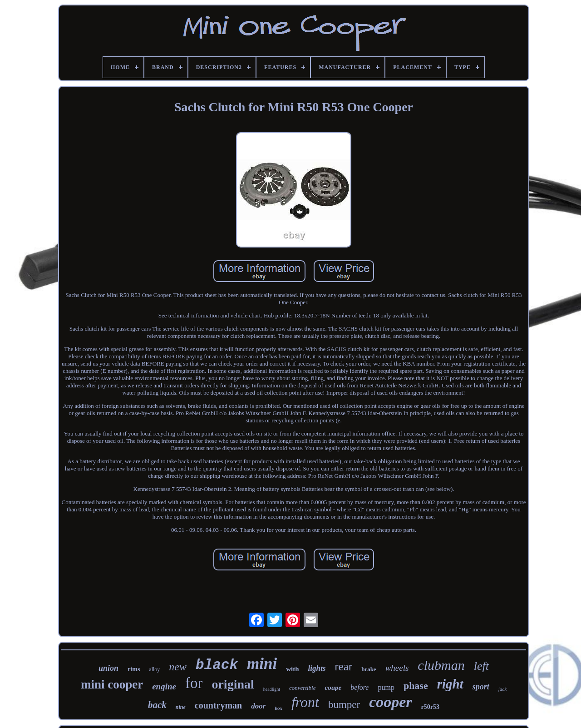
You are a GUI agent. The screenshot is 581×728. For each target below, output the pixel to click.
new (178, 667)
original (233, 684)
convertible (302, 688)
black (217, 665)
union (108, 668)
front (305, 702)
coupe (333, 688)
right (450, 684)
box (278, 708)
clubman (441, 665)
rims (134, 669)
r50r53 (430, 707)
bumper (344, 705)
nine (181, 707)
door (258, 706)
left (481, 666)
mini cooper (112, 684)
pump (386, 687)
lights (317, 668)
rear (343, 666)
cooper (390, 702)
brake (369, 669)
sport (481, 687)
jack (502, 689)
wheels (397, 668)
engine (164, 686)
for (194, 683)
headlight (272, 689)
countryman (218, 705)
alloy (154, 669)
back (157, 705)
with (292, 669)
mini (262, 664)
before (359, 687)
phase (416, 686)
